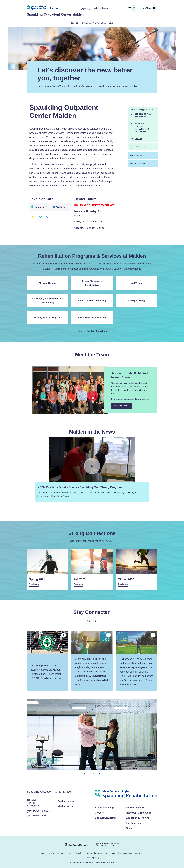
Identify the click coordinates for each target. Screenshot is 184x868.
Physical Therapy (47, 283)
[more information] (47, 207)
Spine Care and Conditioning (92, 300)
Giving (130, 827)
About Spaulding (104, 807)
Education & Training (138, 817)
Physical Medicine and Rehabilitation (92, 283)
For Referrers (133, 822)
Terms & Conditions (55, 852)
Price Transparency (92, 857)
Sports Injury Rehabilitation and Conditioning (47, 300)
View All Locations (138, 163)
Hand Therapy (137, 283)
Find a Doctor (136, 155)
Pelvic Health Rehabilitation (92, 317)
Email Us (138, 138)
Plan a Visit (114, 23)
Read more (35, 584)
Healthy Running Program (47, 317)
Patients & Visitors (136, 807)
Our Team (98, 23)
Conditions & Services (76, 23)
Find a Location (67, 800)
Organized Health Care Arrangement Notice (127, 852)
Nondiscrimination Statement (97, 852)
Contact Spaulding (105, 817)
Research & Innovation (139, 812)
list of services (99, 331)
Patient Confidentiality (74, 852)
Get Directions (140, 131)
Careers (99, 812)
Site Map (41, 852)
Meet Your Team (123, 406)
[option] (92, 734)
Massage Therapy (137, 300)
